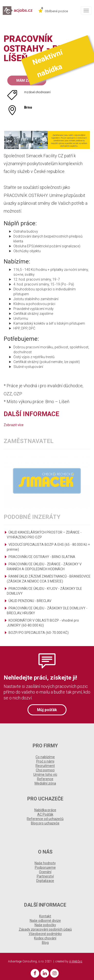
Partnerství (45, 876)
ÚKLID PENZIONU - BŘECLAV (30, 601)
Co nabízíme (45, 757)
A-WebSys (76, 961)
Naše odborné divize (45, 921)
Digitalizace (45, 881)
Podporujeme (45, 867)
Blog (45, 943)
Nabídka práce (45, 810)
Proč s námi (45, 761)
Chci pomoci (45, 770)
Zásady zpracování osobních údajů (45, 929)
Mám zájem (27, 80)
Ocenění (45, 872)
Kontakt (45, 916)
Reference (45, 779)
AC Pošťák (45, 814)
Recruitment (45, 766)
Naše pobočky (45, 925)
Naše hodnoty (45, 863)
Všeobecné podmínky (45, 934)
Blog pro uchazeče (45, 823)
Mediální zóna (45, 783)
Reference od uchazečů (45, 819)
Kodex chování (45, 938)
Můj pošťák (47, 710)
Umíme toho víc (45, 775)
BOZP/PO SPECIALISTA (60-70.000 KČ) (39, 633)
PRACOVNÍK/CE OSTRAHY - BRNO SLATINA (42, 557)
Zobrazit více (14, 425)
